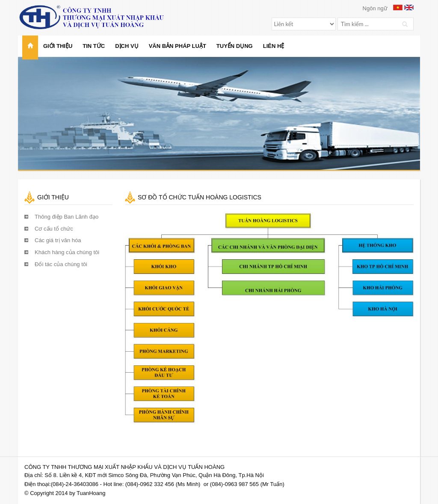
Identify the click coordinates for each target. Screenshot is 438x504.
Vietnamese (398, 7)
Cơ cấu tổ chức (54, 229)
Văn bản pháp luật (178, 46)
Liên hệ (274, 46)
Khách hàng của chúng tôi (67, 252)
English (409, 7)
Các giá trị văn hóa (58, 240)
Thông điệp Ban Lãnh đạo (67, 217)
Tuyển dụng (235, 46)
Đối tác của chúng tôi (61, 264)
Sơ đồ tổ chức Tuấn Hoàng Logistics (200, 197)
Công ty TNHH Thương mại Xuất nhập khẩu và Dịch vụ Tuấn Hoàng (100, 17)
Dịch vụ (127, 46)
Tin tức (94, 46)
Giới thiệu (58, 46)
